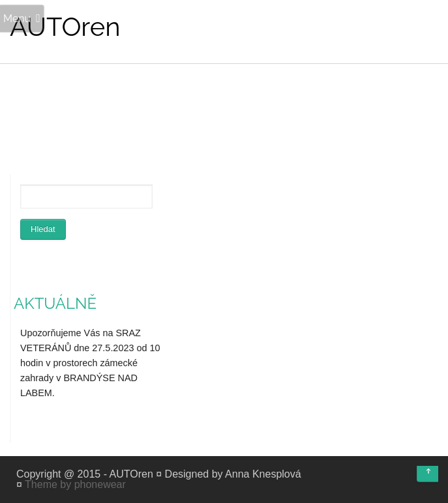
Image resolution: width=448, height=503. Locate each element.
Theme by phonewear (75, 484)
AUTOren (65, 26)
